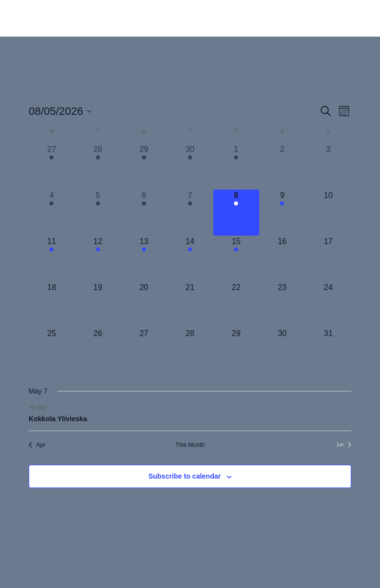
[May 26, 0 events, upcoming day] (98, 351)
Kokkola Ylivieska (58, 419)
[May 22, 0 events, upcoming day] (236, 305)
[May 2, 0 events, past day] (282, 167)
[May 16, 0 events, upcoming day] (282, 259)
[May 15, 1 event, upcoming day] (236, 259)
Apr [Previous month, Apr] (37, 445)
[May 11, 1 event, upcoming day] (52, 259)
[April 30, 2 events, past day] (190, 167)
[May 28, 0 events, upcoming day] (190, 351)
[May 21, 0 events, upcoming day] (190, 305)
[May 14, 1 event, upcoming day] (190, 259)
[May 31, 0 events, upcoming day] (328, 351)
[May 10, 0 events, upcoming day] (328, 213)
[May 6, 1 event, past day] (144, 213)
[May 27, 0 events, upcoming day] (144, 351)
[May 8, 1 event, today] (236, 213)
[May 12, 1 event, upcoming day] (98, 259)
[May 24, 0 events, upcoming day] (328, 305)
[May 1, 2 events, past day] (236, 167)
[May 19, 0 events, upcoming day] (98, 305)
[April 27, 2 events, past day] (52, 167)
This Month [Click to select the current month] (190, 445)
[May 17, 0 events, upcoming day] (328, 259)
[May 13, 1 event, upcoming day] (144, 259)
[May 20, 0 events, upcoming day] (144, 305)
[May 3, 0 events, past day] (328, 167)
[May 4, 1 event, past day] (52, 213)
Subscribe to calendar (185, 476)
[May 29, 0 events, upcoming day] (236, 351)
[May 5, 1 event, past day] (98, 213)
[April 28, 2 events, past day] (98, 167)
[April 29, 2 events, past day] (144, 167)
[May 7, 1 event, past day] (190, 213)
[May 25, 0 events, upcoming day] (52, 351)
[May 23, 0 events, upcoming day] (282, 305)
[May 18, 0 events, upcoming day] (52, 305)
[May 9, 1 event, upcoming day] (282, 213)
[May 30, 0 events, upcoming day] (282, 351)
